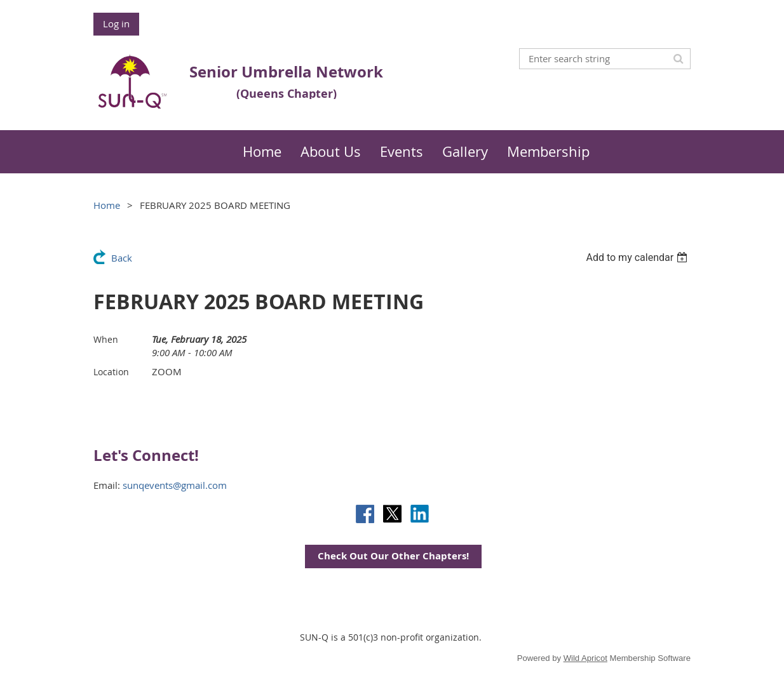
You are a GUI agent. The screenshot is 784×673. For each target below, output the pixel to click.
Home (107, 205)
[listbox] (638, 257)
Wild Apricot (585, 658)
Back (122, 258)
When (106, 339)
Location (111, 372)
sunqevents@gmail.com (175, 485)
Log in (116, 23)
